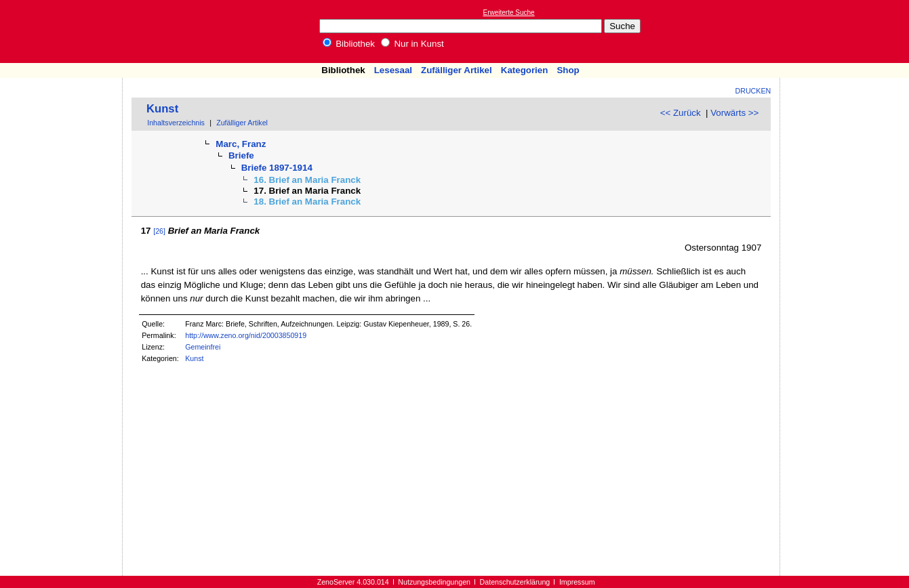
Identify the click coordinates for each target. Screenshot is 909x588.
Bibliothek (349, 44)
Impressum (577, 582)
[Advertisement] (847, 31)
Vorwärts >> (734, 113)
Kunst (162, 109)
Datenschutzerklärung (515, 582)
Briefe (241, 155)
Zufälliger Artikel (457, 70)
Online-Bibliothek (64, 31)
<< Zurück (681, 113)
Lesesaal (393, 70)
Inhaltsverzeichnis (176, 123)
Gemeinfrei (203, 347)
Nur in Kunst (412, 44)
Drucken (753, 91)
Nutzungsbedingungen (434, 582)
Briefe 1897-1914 (277, 168)
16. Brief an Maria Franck (307, 180)
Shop (568, 70)
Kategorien (525, 70)
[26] (159, 231)
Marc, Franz (241, 144)
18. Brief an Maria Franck (307, 202)
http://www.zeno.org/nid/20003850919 (246, 335)
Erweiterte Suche (509, 13)
